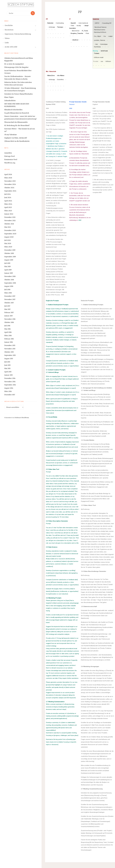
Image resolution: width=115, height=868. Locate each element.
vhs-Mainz (61, 76)
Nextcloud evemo (100, 30)
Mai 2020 (8, 244)
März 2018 (8, 293)
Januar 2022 (9, 214)
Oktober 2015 (9, 352)
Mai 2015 (7, 368)
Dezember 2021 (10, 217)
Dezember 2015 (10, 345)
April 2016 (8, 332)
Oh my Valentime (11, 135)
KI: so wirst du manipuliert (14, 64)
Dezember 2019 (10, 250)
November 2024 (10, 184)
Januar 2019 (9, 273)
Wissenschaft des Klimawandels (16, 122)
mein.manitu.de (83, 23)
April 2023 (8, 207)
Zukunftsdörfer (10, 101)
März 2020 (8, 247)
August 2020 (9, 237)
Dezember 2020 (10, 230)
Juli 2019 (7, 263)
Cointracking (60, 23)
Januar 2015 (9, 375)
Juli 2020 (8, 240)
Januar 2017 (9, 316)
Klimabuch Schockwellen (13, 110)
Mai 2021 (8, 227)
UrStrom (108, 61)
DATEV (97, 23)
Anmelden (8, 153)
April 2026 (8, 175)
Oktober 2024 (9, 188)
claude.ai (75, 40)
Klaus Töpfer (9, 97)
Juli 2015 (7, 362)
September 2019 (10, 257)
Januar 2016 (9, 342)
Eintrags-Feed (9, 156)
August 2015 (9, 359)
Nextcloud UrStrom (100, 32)
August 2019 (9, 260)
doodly (79, 26)
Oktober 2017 (9, 303)
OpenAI (73, 23)
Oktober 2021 (9, 224)
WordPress (25, 418)
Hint (97, 44)
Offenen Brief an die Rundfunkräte (17, 141)
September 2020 (10, 234)
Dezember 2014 (10, 378)
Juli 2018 (7, 290)
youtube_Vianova (100, 40)
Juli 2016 (7, 326)
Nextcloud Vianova (100, 27)
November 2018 (10, 276)
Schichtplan (104, 44)
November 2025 (10, 181)
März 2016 (8, 336)
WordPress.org (10, 163)
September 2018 (10, 283)
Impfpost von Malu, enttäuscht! (16, 138)
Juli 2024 (8, 194)
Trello (72, 26)
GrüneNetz (60, 80)
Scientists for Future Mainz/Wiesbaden (18, 94)
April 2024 (8, 201)
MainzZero (51, 76)
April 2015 (8, 372)
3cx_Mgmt (98, 36)
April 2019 (8, 270)
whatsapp (51, 27)
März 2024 (8, 204)
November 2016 (10, 319)
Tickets (97, 53)
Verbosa (17, 418)
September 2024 (10, 191)
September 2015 (10, 355)
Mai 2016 (7, 329)
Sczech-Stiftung (21, 5)
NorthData (97, 47)
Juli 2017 (7, 306)
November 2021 (10, 221)
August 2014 (9, 388)
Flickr (87, 33)
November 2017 (10, 299)
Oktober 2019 (9, 253)
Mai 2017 (7, 309)
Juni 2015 (8, 365)
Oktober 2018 (9, 280)
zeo (102, 61)
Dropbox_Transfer (77, 33)
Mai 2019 (8, 267)
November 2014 (10, 382)
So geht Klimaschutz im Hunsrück (17, 113)
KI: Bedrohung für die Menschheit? (17, 125)
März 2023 (8, 211)
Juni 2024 (8, 198)
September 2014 (10, 385)
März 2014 (8, 391)
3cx (105, 36)
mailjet (111, 36)
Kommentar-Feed (11, 160)
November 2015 (10, 349)
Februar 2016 (9, 339)
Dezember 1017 (10, 395)
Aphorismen (76, 31)
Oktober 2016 (9, 322)
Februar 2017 (9, 313)
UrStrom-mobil (99, 57)
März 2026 (8, 178)
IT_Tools (85, 31)
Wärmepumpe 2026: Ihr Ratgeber (16, 67)
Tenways (60, 27)
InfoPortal (104, 51)
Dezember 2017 (10, 296)
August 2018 (9, 286)
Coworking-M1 (107, 23)
